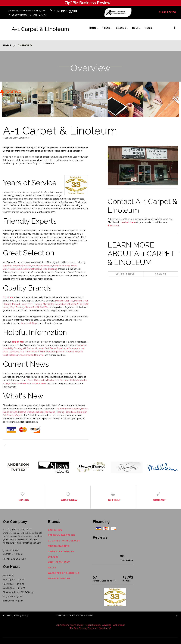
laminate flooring (61, 266)
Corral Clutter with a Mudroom (42, 380)
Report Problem (93, 625)
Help (135, 28)
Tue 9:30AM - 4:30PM (13, 584)
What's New (125, 274)
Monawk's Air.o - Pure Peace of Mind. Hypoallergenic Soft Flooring (42, 352)
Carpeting (55, 530)
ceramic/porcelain (22, 266)
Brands (121, 28)
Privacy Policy (21, 616)
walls (20, 269)
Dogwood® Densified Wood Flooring (46, 412)
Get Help (114, 500)
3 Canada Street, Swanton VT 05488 (27, 11)
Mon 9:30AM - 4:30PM (14, 580)
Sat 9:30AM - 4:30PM (13, 601)
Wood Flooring (59, 578)
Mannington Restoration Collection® (61, 304)
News (148, 28)
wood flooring (50, 269)
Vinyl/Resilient (59, 562)
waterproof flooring (33, 269)
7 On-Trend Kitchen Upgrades (73, 380)
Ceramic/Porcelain (61, 535)
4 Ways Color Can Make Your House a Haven (25, 383)
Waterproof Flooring (64, 573)
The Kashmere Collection (68, 409)
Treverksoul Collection (76, 412)
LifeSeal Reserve (18, 412)
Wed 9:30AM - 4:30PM (14, 588)
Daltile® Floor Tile (64, 301)
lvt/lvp (74, 266)
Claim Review (168, 12)
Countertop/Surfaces (64, 541)
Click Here (8, 297)
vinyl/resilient (10, 269)
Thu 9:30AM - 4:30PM (13, 592)
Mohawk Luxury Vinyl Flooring (27, 304)
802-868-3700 (65, 11)
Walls (52, 568)
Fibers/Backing (59, 546)
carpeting (8, 266)
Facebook (114, 226)
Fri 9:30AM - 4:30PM (13, 596)
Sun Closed (9, 575)
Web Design (119, 625)
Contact (160, 500)
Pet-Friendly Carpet (12, 415)
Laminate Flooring (61, 552)
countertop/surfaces (42, 266)
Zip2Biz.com (63, 625)
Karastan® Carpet (30, 323)
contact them (128, 222)
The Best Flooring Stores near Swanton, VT (91, 628)
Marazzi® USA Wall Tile (37, 307)
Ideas (106, 28)
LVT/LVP (53, 557)
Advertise (107, 625)
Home (93, 28)
